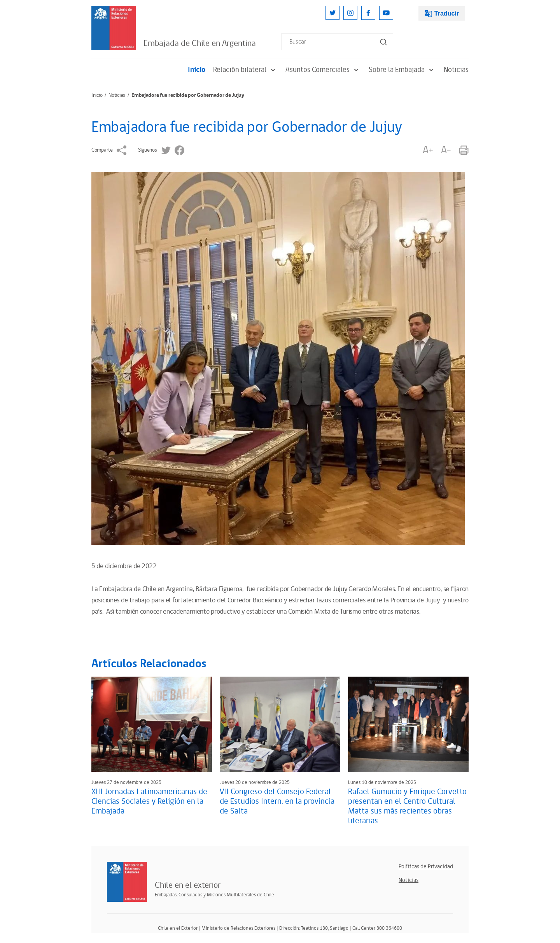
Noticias (456, 70)
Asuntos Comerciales (323, 70)
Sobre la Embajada (402, 70)
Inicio (197, 70)
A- (446, 150)
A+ (428, 150)
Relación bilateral (245, 70)
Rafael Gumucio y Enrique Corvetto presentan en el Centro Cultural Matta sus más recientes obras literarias (407, 806)
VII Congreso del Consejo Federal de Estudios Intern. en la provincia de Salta (277, 801)
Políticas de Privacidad (426, 867)
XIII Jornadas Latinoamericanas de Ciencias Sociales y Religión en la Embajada (149, 801)
